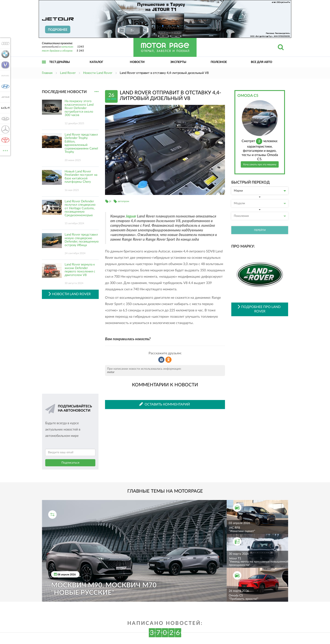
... (96, 92)
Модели (260, 203)
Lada (5, 119)
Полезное (219, 62)
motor (111, 372)
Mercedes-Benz (5, 129)
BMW (5, 54)
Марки (260, 191)
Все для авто (261, 62)
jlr (110, 201)
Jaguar (131, 216)
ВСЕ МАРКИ (5, 150)
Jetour (5, 97)
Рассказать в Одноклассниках (169, 360)
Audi (5, 43)
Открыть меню (44, 67)
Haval (5, 76)
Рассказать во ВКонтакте (161, 360)
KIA (5, 108)
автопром (123, 201)
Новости (137, 62)
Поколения (260, 216)
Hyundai (5, 86)
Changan (5, 65)
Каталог (96, 62)
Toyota (5, 140)
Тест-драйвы (60, 62)
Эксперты (178, 62)
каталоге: (67, 47)
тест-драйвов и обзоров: (57, 51)
